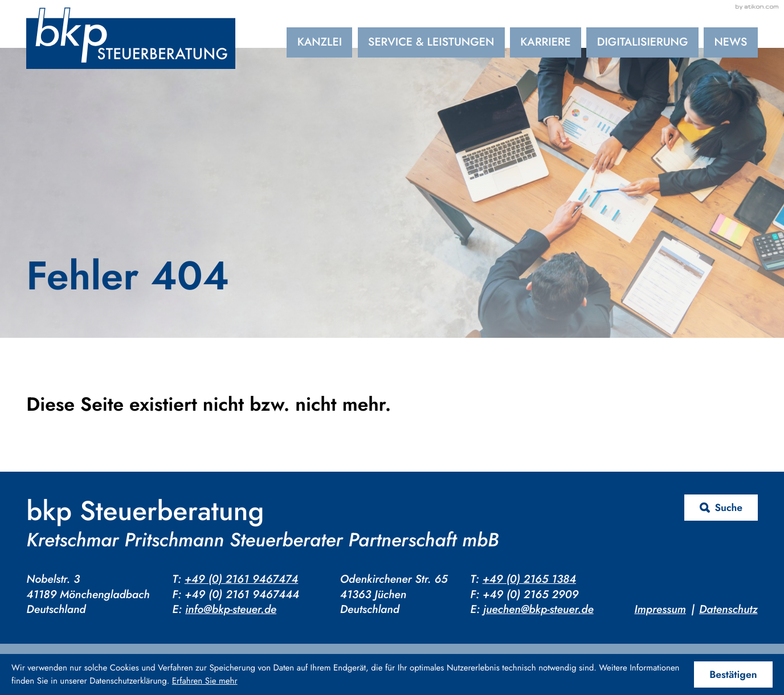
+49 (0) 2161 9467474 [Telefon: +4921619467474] (242, 579)
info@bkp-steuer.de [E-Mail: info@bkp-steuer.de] (231, 610)
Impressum (660, 610)
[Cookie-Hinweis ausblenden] (733, 674)
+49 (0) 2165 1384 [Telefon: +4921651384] (529, 579)
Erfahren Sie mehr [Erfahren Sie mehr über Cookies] (205, 681)
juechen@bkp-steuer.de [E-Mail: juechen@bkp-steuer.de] (538, 610)
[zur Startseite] (131, 38)
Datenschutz (728, 610)
